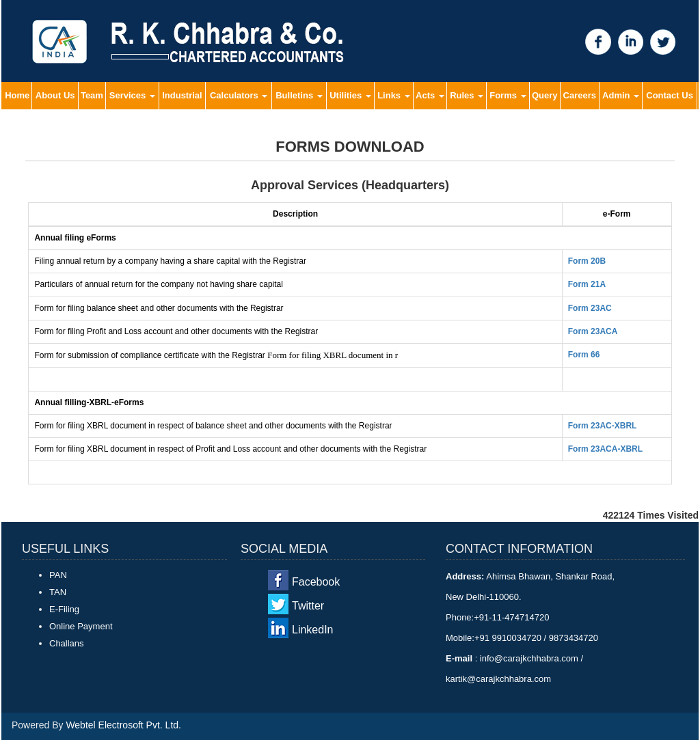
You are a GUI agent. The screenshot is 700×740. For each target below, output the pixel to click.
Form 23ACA (593, 331)
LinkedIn (313, 630)
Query (545, 95)
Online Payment (81, 626)
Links (394, 95)
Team (92, 95)
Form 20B (587, 261)
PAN (58, 575)
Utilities (350, 95)
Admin (621, 95)
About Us (55, 95)
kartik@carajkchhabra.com (498, 679)
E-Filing (64, 609)
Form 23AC (590, 308)
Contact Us (670, 95)
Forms (508, 95)
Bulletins (299, 95)
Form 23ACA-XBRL (605, 449)
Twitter (308, 606)
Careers (580, 95)
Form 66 (584, 355)
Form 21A (587, 284)
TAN (58, 592)
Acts (430, 95)
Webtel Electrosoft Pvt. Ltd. (123, 725)
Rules (467, 95)
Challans (67, 643)
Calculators (239, 95)
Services (132, 95)
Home (17, 95)
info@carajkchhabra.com (529, 658)
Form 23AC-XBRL (603, 426)
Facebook (316, 582)
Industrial (182, 95)
